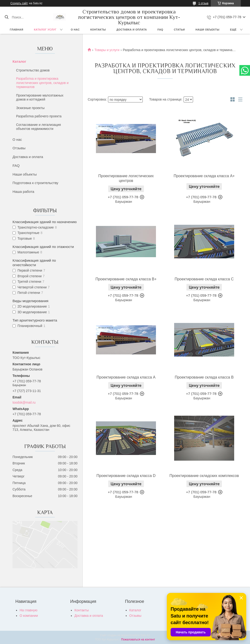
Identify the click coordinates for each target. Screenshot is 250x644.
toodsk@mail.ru (24, 402)
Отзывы (19, 148)
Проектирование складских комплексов (204, 476)
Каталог (19, 61)
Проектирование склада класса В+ (126, 279)
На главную (28, 610)
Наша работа (23, 192)
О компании (29, 616)
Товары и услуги (107, 50)
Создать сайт (19, 3)
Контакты (98, 30)
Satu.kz (145, 635)
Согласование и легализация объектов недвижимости (39, 127)
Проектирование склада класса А (126, 377)
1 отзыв (203, 3)
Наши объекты (207, 30)
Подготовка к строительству (35, 183)
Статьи (179, 30)
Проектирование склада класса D (126, 476)
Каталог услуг (45, 30)
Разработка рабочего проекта (39, 116)
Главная (17, 30)
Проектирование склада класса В (204, 377)
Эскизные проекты (30, 108)
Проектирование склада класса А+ (204, 176)
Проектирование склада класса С (204, 279)
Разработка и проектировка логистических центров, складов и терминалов (42, 83)
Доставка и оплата (132, 30)
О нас (75, 30)
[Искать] (6, 17)
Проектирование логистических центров (126, 178)
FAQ (160, 30)
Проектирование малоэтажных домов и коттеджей (40, 97)
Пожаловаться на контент (138, 640)
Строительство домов (33, 70)
